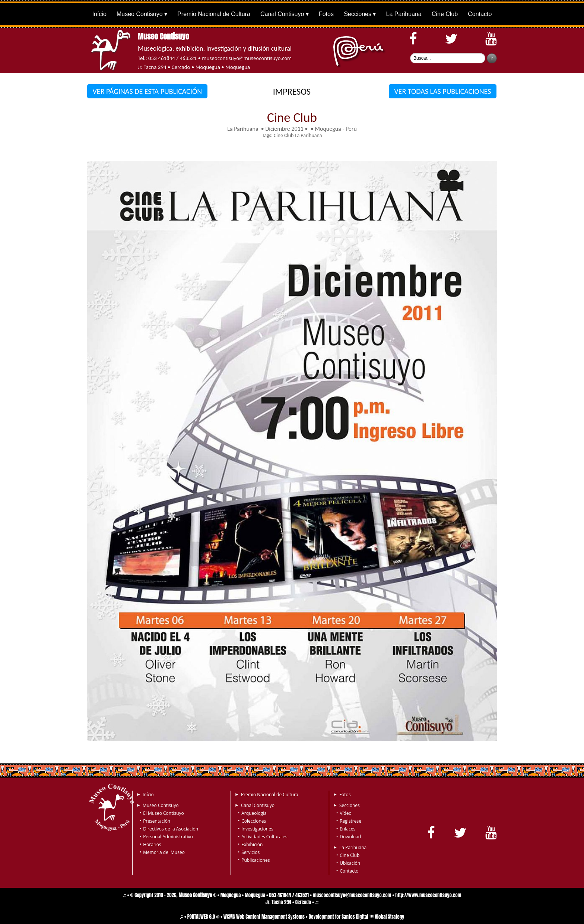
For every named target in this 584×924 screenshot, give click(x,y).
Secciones (358, 14)
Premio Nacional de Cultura (214, 14)
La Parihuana (404, 14)
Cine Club (445, 14)
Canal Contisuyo (282, 14)
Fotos (326, 14)
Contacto (480, 14)
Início (99, 14)
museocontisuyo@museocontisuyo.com (247, 58)
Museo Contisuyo (140, 14)
